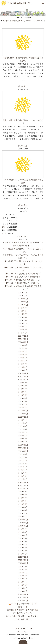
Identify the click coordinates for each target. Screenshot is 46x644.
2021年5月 (23, 467)
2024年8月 (23, 348)
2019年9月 (23, 529)
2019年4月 (23, 544)
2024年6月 (23, 355)
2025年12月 (23, 299)
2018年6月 (23, 576)
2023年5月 (23, 395)
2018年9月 (23, 566)
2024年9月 (23, 345)
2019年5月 (23, 541)
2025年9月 (23, 308)
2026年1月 (23, 295)
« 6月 (20, 236)
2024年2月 (23, 367)
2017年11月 (23, 598)
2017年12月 (23, 594)
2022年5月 (23, 429)
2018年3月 (23, 585)
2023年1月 (23, 408)
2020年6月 (23, 501)
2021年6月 (23, 464)
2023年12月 (23, 373)
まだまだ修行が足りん (23, 619)
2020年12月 (23, 482)
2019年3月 (23, 548)
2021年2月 (23, 476)
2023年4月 (23, 398)
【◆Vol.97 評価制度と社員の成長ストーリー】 (23, 280)
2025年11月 (23, 302)
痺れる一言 (23, 607)
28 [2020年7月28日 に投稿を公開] (6, 233)
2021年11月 (23, 448)
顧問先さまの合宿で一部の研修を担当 (23, 610)
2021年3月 (23, 473)
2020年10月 (23, 489)
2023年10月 (23, 379)
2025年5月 (23, 320)
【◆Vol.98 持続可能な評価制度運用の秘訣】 (23, 274)
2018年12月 (23, 557)
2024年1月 (23, 370)
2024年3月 (23, 364)
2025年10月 (23, 305)
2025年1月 (23, 333)
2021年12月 (23, 445)
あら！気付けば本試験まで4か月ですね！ (23, 616)
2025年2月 (23, 330)
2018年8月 (23, 569)
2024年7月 (23, 352)
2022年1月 (23, 442)
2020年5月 (23, 504)
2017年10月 (23, 601)
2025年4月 (23, 323)
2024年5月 (23, 358)
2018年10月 (23, 563)
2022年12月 (23, 411)
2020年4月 (23, 507)
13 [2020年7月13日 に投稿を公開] (3, 227)
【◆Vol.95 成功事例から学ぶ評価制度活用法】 (23, 286)
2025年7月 (23, 314)
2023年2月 (23, 404)
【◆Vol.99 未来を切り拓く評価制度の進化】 (23, 277)
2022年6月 (23, 426)
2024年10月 (23, 342)
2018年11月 (23, 560)
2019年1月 (23, 554)
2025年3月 (23, 327)
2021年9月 (23, 454)
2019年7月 (23, 535)
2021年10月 (23, 451)
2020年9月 (23, 492)
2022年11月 (23, 414)
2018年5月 (23, 579)
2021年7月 (23, 460)
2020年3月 (23, 510)
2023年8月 (23, 386)
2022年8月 (23, 423)
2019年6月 (23, 538)
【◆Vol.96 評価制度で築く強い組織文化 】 (23, 283)
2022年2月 (23, 439)
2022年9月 (23, 420)
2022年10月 (23, 417)
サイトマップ (23, 632)
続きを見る (23, 86)
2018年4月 (23, 582)
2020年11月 (23, 485)
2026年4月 (23, 292)
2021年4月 (23, 470)
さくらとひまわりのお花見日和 (24, 604)
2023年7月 (23, 389)
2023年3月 (23, 401)
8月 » (26, 236)
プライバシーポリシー (23, 629)
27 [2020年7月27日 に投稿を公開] (3, 233)
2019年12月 (23, 520)
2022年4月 (23, 433)
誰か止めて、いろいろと (23, 613)
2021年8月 (23, 457)
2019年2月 (23, 551)
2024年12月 (23, 336)
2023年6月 (23, 392)
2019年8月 (23, 532)
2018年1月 (23, 591)
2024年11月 (23, 339)
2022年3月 (23, 436)
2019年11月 (23, 523)
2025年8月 (23, 311)
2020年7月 (23, 498)
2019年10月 (23, 526)
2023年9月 (23, 383)
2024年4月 (23, 361)
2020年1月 (23, 517)
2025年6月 (23, 317)
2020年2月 (23, 513)
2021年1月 (23, 479)
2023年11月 (23, 376)
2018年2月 (23, 588)
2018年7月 (23, 573)
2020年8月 (23, 495)
